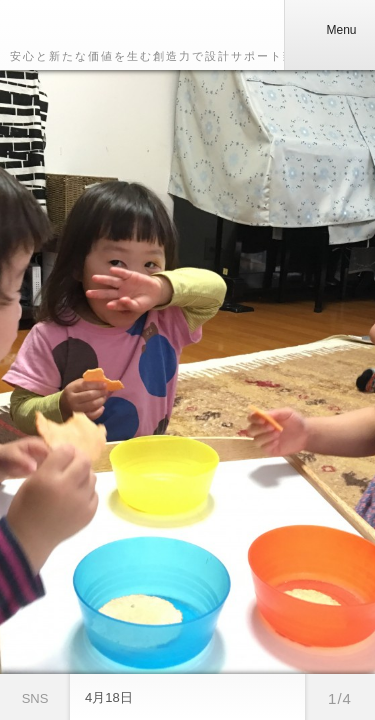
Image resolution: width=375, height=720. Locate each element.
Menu (329, 30)
